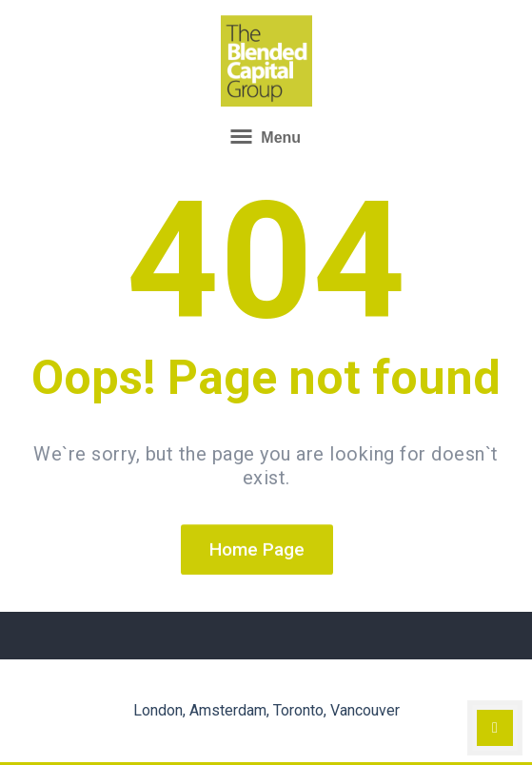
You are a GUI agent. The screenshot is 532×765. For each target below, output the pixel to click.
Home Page (257, 550)
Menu (266, 136)
